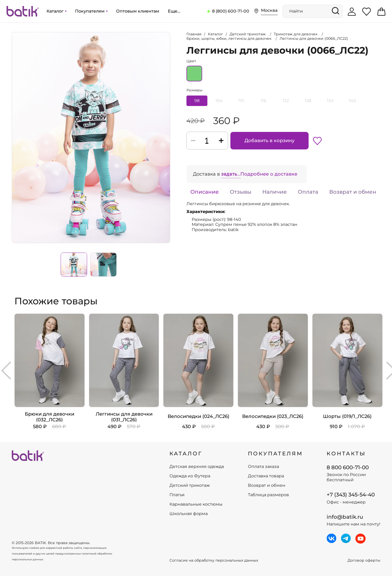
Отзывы (241, 192)
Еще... (174, 11)
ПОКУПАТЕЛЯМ (275, 454)
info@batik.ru (345, 517)
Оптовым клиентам (138, 11)
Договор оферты (364, 560)
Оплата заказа (263, 467)
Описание (205, 192)
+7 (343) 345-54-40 (351, 495)
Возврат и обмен (353, 192)
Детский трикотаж (190, 485)
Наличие (275, 192)
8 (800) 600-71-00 (231, 11)
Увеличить (12, 32)
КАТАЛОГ (186, 454)
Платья (177, 495)
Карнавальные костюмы (196, 504)
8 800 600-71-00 (348, 467)
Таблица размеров (268, 495)
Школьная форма (189, 514)
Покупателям (91, 11)
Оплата (308, 192)
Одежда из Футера (190, 476)
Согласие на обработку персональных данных (214, 560)
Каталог (56, 11)
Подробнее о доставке (269, 174)
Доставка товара (266, 476)
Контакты (346, 454)
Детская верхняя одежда (197, 467)
